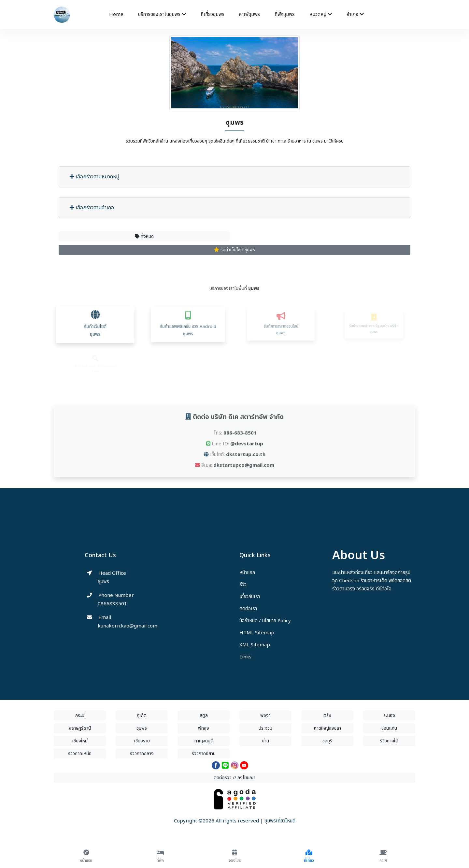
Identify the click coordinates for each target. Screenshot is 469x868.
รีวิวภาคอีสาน (204, 754)
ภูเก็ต (142, 716)
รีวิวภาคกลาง (142, 754)
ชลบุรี (327, 741)
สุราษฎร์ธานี (80, 728)
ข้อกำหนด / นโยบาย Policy (265, 621)
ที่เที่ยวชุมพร (213, 14)
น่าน (265, 741)
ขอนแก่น (389, 728)
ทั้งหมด (144, 236)
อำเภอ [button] (355, 14)
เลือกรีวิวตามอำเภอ (92, 208)
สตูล (204, 716)
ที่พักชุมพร (285, 14)
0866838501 (112, 604)
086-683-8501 (240, 443)
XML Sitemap (255, 645)
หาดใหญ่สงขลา (327, 728)
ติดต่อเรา (248, 609)
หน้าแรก (247, 573)
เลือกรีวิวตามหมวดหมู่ (94, 177)
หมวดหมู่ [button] (321, 14)
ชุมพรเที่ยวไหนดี (280, 821)
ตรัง (327, 716)
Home (116, 14)
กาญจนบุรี (204, 741)
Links (245, 657)
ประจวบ (265, 728)
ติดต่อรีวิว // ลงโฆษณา (234, 778)
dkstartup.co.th (246, 465)
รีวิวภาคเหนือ (80, 754)
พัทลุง (204, 728)
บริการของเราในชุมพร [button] (162, 14)
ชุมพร (142, 728)
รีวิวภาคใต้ (389, 741)
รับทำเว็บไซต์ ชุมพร (234, 250)
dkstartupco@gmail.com (244, 476)
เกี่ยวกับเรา (250, 597)
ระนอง (389, 716)
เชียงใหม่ (80, 741)
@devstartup (247, 454)
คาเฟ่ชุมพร (249, 14)
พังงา (265, 716)
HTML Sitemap (257, 633)
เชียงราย (142, 741)
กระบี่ (80, 716)
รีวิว (243, 585)
